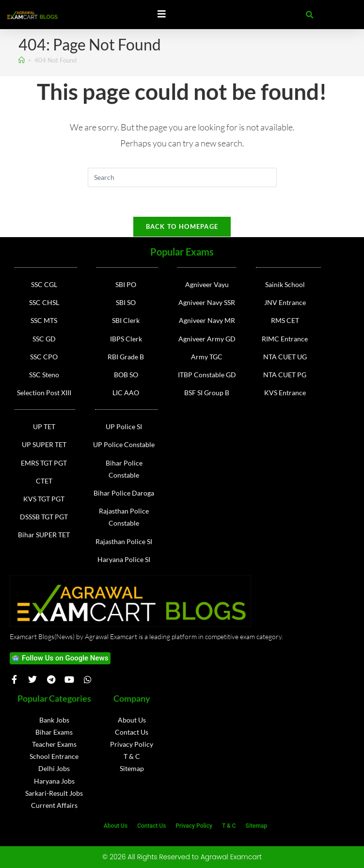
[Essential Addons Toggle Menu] (162, 15)
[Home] (22, 60)
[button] (310, 15)
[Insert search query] (182, 177)
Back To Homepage (182, 226)
